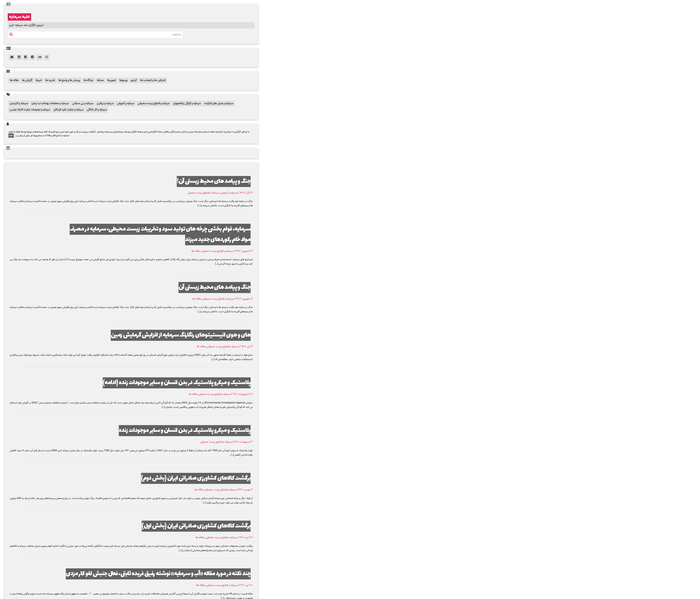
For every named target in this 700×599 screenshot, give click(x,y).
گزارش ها (27, 80)
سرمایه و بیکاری (105, 103)
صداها (100, 80)
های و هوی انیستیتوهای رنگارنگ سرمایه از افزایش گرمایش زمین (181, 335)
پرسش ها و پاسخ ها (69, 80)
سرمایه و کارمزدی (19, 103)
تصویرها (112, 80)
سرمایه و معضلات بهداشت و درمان (50, 103)
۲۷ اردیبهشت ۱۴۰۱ (243, 394)
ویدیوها (123, 80)
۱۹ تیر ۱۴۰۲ (247, 347)
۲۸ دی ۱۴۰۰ (246, 538)
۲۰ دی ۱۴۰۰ (247, 585)
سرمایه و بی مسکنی (83, 103)
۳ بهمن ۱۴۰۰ (246, 490)
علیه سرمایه (19, 17)
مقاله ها (14, 80)
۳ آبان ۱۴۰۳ (246, 193)
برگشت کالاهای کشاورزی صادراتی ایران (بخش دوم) (196, 478)
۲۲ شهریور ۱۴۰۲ (244, 251)
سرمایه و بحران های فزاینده (219, 103)
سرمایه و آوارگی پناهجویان (187, 103)
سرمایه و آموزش (126, 103)
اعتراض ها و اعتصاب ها (153, 80)
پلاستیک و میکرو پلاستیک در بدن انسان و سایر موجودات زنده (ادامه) (177, 383)
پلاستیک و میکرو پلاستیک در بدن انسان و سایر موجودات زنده (185, 431)
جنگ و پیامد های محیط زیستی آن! (214, 182)
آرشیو (134, 80)
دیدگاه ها (89, 80)
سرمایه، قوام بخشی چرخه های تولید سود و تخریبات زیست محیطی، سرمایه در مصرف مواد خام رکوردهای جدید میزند (160, 235)
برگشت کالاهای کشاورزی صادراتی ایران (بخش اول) (196, 526)
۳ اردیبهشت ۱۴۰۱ (244, 442)
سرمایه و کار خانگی (97, 110)
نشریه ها (50, 80)
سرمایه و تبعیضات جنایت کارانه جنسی (30, 110)
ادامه (11, 136)
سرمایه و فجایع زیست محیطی (154, 103)
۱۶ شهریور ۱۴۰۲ (245, 299)
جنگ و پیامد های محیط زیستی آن (215, 288)
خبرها (39, 80)
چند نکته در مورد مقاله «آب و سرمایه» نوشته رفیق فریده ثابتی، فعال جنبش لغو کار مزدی (158, 574)
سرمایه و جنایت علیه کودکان (68, 110)
